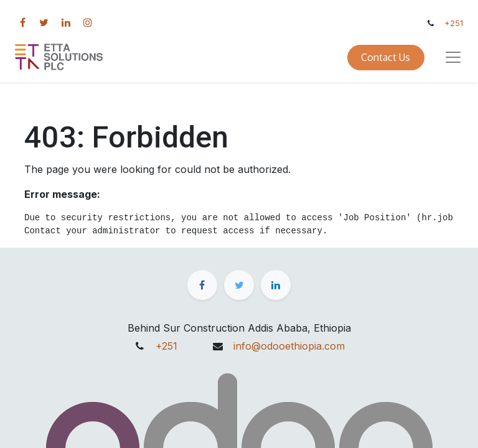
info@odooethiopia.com (289, 346)
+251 (454, 23)
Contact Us (386, 57)
